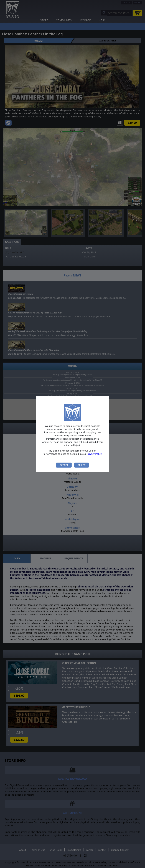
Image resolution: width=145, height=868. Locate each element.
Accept (64, 465)
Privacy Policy (94, 454)
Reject (81, 465)
